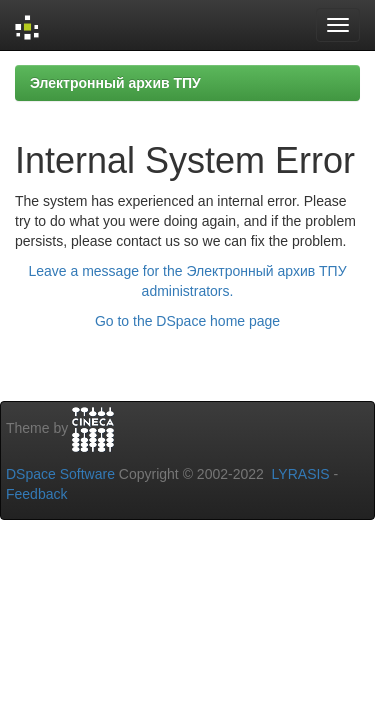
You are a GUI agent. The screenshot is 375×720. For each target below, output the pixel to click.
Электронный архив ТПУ (115, 83)
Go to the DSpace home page (187, 321)
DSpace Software (60, 474)
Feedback (36, 494)
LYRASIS (301, 474)
